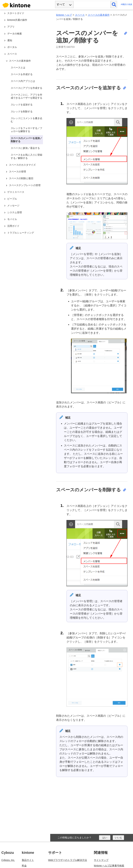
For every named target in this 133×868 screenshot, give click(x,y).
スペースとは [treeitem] (18, 68)
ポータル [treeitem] (12, 47)
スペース (80, 15)
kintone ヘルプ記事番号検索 (109, 866)
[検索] (114, 5)
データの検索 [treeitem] (15, 34)
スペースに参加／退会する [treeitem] (25, 148)
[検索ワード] (92, 5)
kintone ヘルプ (64, 15)
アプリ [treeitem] (11, 27)
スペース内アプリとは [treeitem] (23, 81)
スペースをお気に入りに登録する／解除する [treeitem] (26, 156)
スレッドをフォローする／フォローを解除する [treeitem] (26, 130)
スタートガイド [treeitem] (16, 13)
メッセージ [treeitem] (13, 205)
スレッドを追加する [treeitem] (22, 105)
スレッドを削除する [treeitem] (22, 111)
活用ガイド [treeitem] (13, 226)
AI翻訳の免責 (126, 4)
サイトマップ (101, 860)
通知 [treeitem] (10, 40)
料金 (24, 866)
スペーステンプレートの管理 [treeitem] (25, 185)
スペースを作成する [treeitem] (22, 74)
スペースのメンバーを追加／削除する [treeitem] (26, 140)
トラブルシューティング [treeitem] (21, 233)
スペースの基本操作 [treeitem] (20, 61)
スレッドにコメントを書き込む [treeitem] (26, 120)
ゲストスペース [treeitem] (16, 192)
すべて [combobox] (61, 4)
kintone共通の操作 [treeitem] (17, 20)
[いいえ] (118, 838)
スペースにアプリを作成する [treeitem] (26, 88)
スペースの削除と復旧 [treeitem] (21, 178)
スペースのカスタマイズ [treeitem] (22, 165)
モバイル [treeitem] (12, 219)
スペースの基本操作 (99, 15)
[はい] (105, 838)
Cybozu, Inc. (8, 860)
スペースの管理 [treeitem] (17, 172)
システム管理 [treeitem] (15, 212)
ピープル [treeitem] (12, 199)
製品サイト (28, 860)
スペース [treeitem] (12, 54)
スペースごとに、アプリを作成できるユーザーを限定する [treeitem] (26, 96)
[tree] (26, 410)
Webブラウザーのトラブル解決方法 (68, 860)
